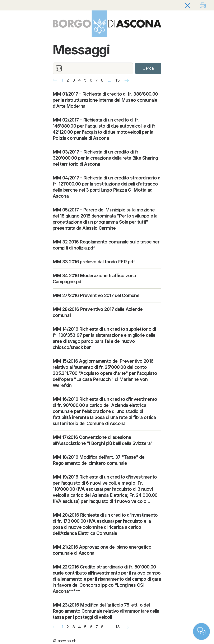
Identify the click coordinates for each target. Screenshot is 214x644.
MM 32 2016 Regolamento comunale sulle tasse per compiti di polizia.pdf (106, 245)
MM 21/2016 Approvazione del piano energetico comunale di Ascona (102, 550)
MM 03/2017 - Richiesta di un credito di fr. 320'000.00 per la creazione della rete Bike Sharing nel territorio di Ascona (105, 158)
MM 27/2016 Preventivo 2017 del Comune (96, 295)
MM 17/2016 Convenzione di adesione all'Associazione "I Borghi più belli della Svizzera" (103, 440)
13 (118, 80)
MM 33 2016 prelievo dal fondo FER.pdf (94, 262)
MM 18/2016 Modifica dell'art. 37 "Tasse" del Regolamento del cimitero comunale (99, 460)
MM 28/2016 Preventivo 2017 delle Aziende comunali (98, 312)
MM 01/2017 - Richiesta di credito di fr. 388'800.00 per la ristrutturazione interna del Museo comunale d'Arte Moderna (105, 100)
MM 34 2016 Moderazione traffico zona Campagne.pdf (94, 278)
